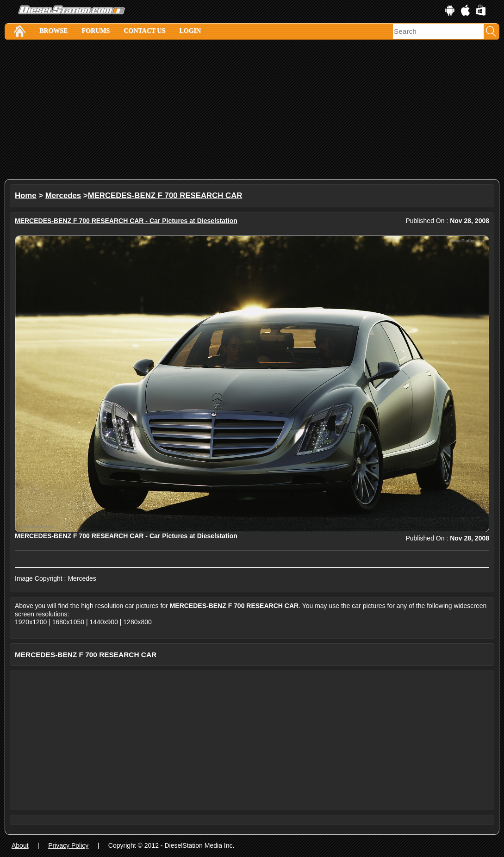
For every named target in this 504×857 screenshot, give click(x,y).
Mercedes (63, 196)
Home (26, 196)
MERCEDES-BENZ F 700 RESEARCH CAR (165, 196)
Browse (53, 31)
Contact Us (144, 31)
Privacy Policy (68, 845)
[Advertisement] (252, 110)
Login (190, 31)
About (20, 845)
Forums (96, 31)
